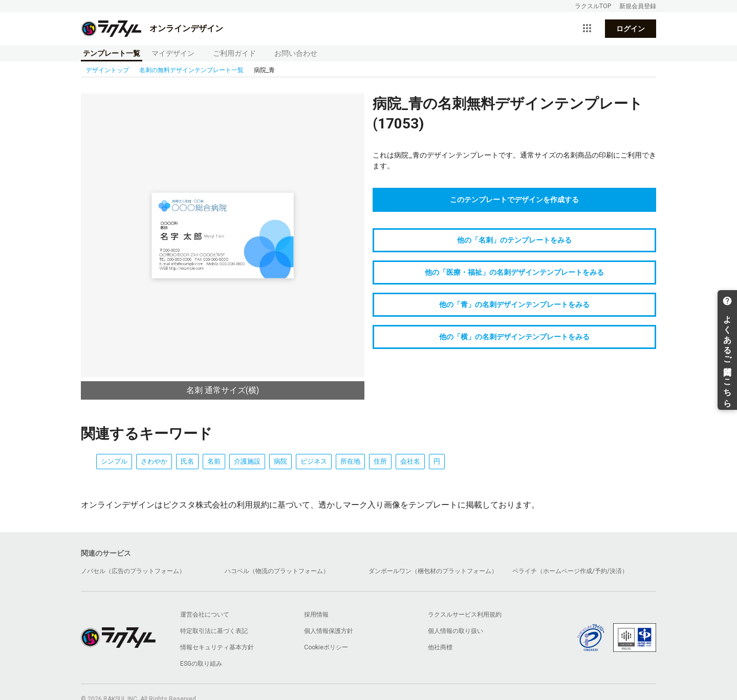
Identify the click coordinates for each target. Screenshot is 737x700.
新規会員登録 (638, 6)
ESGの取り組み (201, 664)
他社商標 (440, 647)
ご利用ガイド (234, 53)
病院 (280, 461)
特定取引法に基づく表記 (214, 631)
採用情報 (316, 615)
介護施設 (247, 461)
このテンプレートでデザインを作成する (514, 200)
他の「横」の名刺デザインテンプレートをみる (514, 337)
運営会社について (205, 615)
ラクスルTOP (593, 6)
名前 (214, 461)
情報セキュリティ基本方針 (217, 647)
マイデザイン (173, 53)
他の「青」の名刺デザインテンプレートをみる (514, 304)
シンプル (114, 461)
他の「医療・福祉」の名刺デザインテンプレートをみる (514, 272)
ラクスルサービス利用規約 (465, 615)
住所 (380, 461)
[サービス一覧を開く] (587, 29)
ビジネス (314, 461)
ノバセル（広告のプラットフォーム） (133, 571)
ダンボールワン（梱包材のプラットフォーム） (433, 571)
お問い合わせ (296, 53)
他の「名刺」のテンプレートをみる (514, 240)
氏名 (187, 461)
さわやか (154, 461)
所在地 (350, 461)
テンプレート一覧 (112, 53)
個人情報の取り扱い (456, 631)
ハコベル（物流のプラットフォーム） (277, 571)
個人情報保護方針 (329, 631)
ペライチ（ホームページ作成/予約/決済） (570, 571)
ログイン (631, 29)
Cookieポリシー (326, 647)
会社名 (410, 461)
